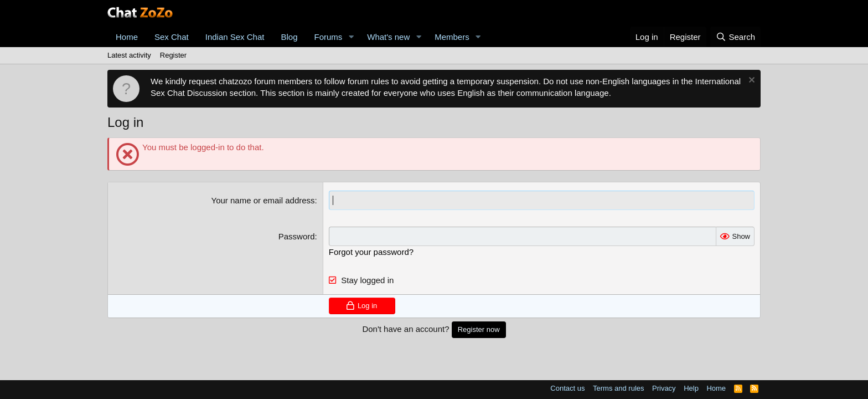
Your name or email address (263, 200)
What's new (388, 37)
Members (452, 37)
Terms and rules (618, 388)
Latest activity (129, 55)
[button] (351, 37)
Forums (329, 37)
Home (127, 37)
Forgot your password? (371, 252)
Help (691, 388)
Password (297, 236)
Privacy (664, 388)
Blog (289, 37)
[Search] (735, 37)
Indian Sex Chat (235, 37)
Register (173, 55)
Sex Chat (172, 37)
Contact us (567, 388)
